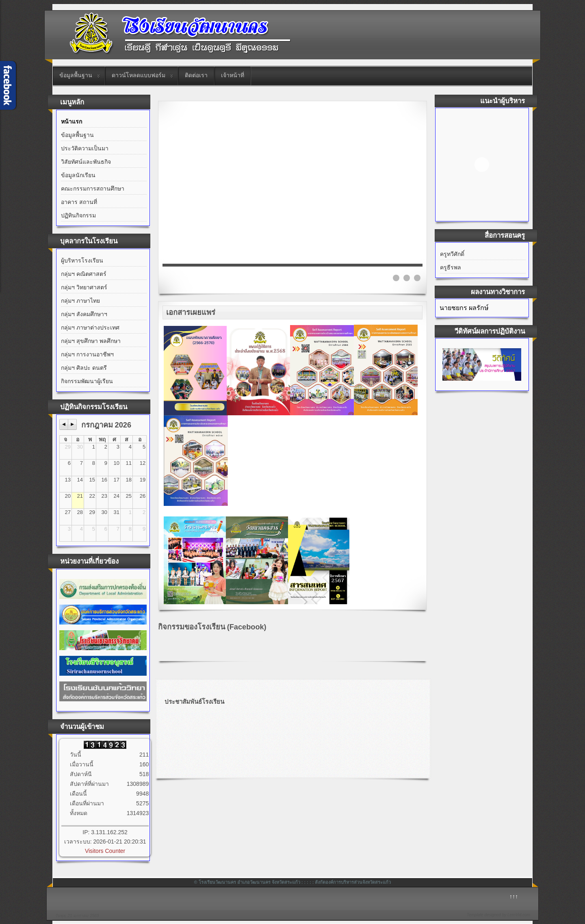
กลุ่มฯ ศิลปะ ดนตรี (84, 368)
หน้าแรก (71, 121)
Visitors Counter (105, 851)
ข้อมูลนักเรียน (78, 175)
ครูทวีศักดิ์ (452, 254)
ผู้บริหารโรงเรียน (82, 260)
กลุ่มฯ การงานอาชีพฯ (87, 354)
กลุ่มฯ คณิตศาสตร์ (84, 274)
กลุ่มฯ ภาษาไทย (80, 301)
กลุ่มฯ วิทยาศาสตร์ (84, 287)
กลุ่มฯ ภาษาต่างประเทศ (90, 328)
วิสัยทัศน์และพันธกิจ (86, 162)
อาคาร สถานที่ (79, 202)
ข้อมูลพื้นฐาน (76, 75)
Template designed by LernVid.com (498, 915)
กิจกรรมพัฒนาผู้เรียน (87, 381)
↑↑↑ (514, 896)
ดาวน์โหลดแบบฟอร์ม (139, 75)
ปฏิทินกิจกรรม (78, 215)
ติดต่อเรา (196, 75)
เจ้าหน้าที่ (233, 75)
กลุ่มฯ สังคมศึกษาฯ (84, 314)
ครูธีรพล (451, 267)
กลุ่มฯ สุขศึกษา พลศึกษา (91, 341)
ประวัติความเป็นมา (85, 148)
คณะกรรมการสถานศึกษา (93, 189)
